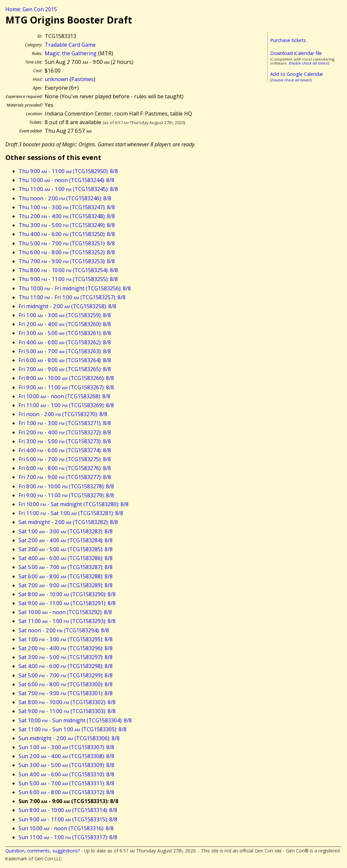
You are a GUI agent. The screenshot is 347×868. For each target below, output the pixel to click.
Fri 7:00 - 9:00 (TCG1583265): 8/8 (65, 369)
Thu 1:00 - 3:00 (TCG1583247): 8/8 (67, 207)
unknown (56, 79)
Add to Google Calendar (297, 74)
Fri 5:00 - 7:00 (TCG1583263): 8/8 (65, 351)
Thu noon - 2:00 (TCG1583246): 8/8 (65, 198)
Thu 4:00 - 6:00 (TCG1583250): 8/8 (67, 234)
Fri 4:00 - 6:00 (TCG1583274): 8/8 (65, 450)
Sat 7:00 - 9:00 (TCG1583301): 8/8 (66, 693)
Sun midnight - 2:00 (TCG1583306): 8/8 (69, 738)
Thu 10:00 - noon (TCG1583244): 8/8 (66, 180)
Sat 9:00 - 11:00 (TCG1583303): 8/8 (67, 711)
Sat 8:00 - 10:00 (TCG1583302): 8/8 (67, 702)
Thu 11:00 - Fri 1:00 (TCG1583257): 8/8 (72, 297)
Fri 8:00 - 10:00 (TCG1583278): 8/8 (66, 486)
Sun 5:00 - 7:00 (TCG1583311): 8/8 (66, 783)
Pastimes (82, 79)
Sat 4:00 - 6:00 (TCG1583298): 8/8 (66, 666)
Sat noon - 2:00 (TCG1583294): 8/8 (64, 630)
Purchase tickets (288, 40)
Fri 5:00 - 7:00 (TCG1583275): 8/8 (65, 459)
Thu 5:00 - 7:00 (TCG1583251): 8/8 (67, 243)
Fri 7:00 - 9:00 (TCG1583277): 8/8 (65, 477)
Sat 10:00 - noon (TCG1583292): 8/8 (65, 612)
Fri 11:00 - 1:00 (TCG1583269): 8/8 (66, 405)
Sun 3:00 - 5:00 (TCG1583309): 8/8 (66, 765)
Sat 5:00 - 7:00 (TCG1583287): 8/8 (66, 567)
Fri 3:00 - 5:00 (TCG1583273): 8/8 (65, 441)
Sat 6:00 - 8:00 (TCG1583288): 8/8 (66, 576)
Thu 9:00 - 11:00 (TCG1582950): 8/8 (68, 171)
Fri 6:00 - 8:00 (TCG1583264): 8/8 (65, 360)
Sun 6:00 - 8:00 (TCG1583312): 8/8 (66, 792)
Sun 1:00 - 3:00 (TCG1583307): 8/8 (66, 747)
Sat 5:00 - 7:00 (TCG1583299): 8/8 (66, 675)
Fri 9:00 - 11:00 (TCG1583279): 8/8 (66, 495)
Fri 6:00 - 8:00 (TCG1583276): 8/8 (65, 468)
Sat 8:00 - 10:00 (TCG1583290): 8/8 (67, 594)
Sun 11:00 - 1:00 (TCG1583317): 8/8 (68, 837)
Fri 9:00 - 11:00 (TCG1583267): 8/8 (66, 387)
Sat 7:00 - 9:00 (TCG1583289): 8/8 (66, 585)
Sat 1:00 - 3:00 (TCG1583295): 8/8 (66, 639)
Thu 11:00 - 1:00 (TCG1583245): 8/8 (68, 189)
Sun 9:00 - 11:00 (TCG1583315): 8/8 (68, 819)
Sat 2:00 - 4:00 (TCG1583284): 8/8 (66, 540)
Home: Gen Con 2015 (31, 9)
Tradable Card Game (70, 45)
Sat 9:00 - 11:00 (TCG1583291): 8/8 (67, 603)
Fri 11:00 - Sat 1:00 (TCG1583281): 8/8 (71, 513)
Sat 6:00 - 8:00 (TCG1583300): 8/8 (66, 684)
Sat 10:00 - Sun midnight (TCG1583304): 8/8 (75, 720)
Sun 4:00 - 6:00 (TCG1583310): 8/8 (66, 774)
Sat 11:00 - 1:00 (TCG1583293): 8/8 (67, 621)
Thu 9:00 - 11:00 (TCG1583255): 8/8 (68, 279)
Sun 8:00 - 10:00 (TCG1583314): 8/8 (68, 810)
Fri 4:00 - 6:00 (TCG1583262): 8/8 (65, 342)
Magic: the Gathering (71, 53)
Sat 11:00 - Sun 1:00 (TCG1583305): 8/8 (73, 729)
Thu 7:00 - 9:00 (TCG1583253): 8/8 (67, 261)
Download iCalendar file (296, 53)
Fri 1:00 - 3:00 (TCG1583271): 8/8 (65, 423)
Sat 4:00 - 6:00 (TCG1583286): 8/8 (66, 558)
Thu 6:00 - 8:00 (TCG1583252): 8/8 (67, 252)
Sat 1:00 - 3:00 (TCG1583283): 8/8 (66, 531)
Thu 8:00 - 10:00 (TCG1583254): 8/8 (68, 270)
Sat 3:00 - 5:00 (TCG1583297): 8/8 (66, 657)
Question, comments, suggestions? (43, 851)
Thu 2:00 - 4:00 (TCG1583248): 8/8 (67, 216)
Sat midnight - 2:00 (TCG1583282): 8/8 (68, 522)
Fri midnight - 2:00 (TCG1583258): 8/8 (67, 306)
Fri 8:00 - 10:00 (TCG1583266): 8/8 (66, 378)
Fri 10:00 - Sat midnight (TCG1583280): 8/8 (74, 504)
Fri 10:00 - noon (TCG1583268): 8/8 (64, 396)
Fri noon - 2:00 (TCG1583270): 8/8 (63, 414)
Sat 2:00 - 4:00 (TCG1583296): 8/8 (66, 648)
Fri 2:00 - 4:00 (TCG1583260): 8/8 (65, 324)
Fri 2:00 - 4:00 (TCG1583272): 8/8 (65, 432)
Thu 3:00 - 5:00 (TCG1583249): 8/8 (67, 225)
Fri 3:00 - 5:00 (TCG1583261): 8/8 (65, 333)
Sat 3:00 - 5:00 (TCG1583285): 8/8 (66, 549)
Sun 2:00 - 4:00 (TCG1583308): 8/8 (66, 756)
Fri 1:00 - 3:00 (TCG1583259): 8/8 (65, 315)
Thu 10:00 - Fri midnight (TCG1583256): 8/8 (75, 288)
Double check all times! (308, 63)
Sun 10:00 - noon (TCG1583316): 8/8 (66, 828)
